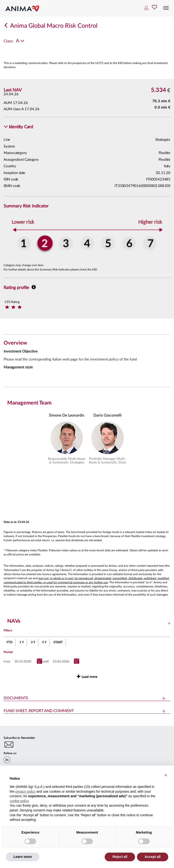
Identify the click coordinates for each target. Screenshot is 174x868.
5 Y (44, 642)
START (58, 642)
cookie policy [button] (19, 801)
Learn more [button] (23, 857)
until (46, 662)
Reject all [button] (120, 857)
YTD (9, 642)
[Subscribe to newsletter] (9, 744)
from (7, 662)
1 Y (22, 642)
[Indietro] (6, 26)
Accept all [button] (153, 857)
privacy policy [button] (25, 791)
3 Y (33, 642)
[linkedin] (7, 760)
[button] (18, 127)
